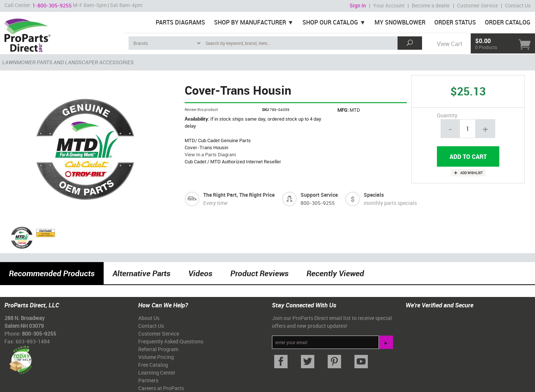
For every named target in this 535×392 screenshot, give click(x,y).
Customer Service (477, 5)
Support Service (319, 195)
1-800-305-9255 (52, 5)
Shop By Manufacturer (250, 22)
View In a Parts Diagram (210, 154)
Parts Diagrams (180, 22)
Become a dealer (431, 5)
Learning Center (157, 373)
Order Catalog (508, 22)
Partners (148, 380)
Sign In (358, 5)
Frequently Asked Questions (171, 341)
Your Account (389, 5)
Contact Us (518, 5)
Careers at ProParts (161, 388)
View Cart (450, 44)
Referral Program (158, 349)
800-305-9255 (318, 203)
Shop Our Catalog (330, 22)
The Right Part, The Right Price (239, 195)
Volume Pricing (156, 357)
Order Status (455, 22)
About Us (149, 318)
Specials (374, 195)
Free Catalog (153, 365)
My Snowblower (400, 22)
